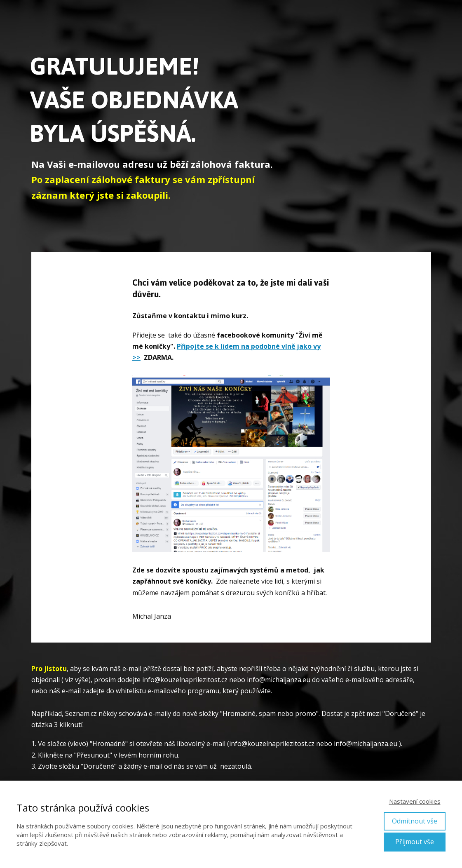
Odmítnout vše (415, 821)
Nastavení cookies (415, 801)
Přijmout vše (415, 842)
